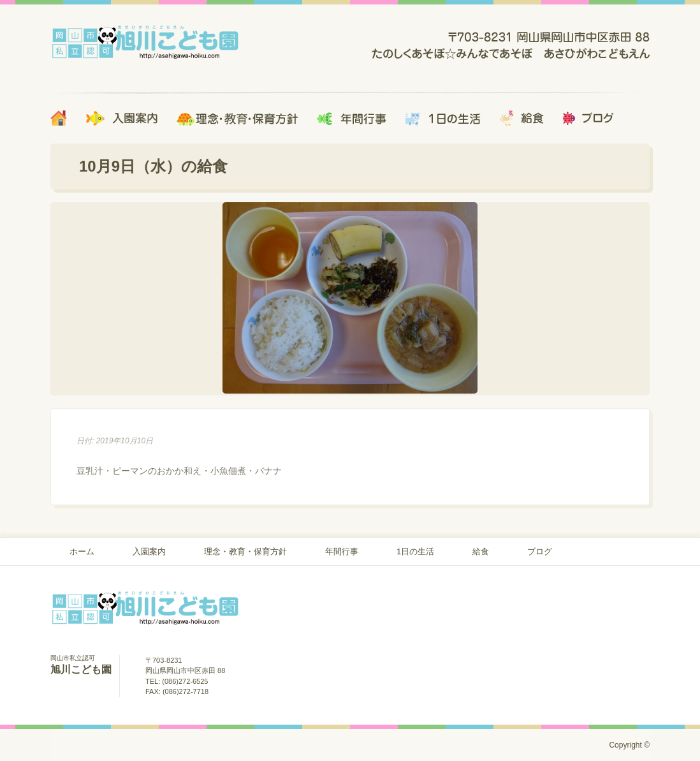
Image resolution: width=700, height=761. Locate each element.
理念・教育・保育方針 (245, 551)
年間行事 (342, 551)
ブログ (540, 551)
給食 (481, 551)
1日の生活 (415, 551)
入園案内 (149, 551)
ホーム (82, 551)
